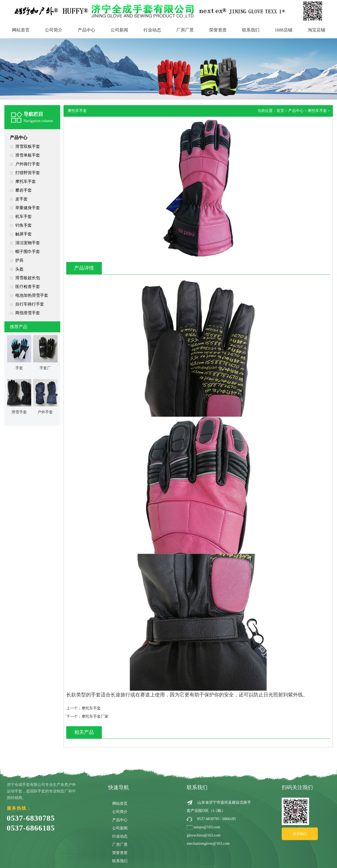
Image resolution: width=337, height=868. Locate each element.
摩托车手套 (26, 181)
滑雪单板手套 (28, 155)
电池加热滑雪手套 (32, 295)
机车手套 (24, 217)
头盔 (19, 269)
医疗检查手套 (28, 287)
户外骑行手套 (28, 164)
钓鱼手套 (24, 225)
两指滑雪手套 (28, 313)
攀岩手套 (24, 190)
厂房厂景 (185, 30)
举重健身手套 (28, 208)
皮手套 (21, 199)
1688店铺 (284, 30)
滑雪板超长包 (28, 278)
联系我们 (251, 30)
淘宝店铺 (316, 30)
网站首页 (21, 30)
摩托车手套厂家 (95, 716)
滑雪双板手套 (28, 146)
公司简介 (54, 30)
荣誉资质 (218, 30)
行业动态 (152, 30)
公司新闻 (119, 30)
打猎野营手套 (28, 173)
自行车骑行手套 (30, 304)
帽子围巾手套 (28, 252)
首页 (280, 111)
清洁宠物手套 (28, 243)
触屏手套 (24, 234)
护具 (19, 260)
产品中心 (87, 30)
